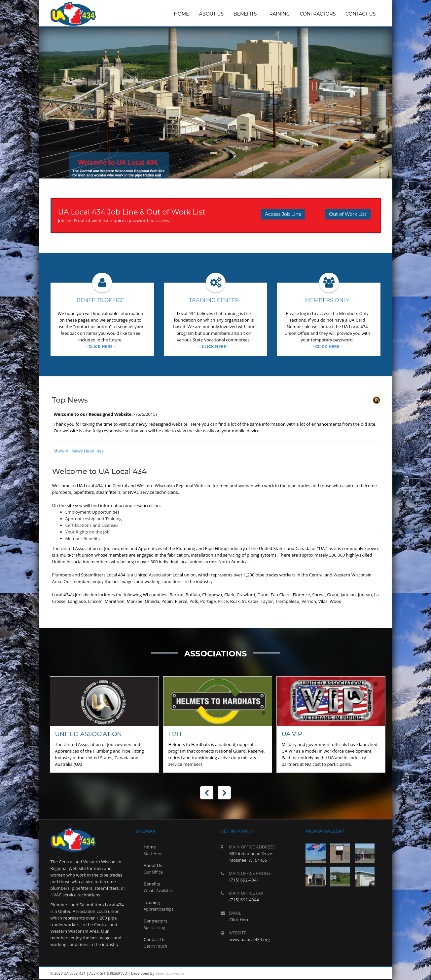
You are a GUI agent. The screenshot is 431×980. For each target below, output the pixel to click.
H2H (175, 734)
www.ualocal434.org (250, 939)
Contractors (155, 921)
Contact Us (155, 939)
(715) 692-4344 (244, 900)
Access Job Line (283, 214)
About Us (153, 865)
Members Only (327, 300)
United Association (89, 734)
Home (150, 847)
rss (328, 973)
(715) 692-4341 (244, 880)
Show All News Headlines (79, 451)
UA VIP (292, 734)
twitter (358, 973)
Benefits (152, 884)
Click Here (240, 920)
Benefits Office (101, 300)
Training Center (214, 300)
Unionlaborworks (170, 973)
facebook (373, 973)
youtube (343, 973)
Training (152, 902)
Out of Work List (348, 214)
